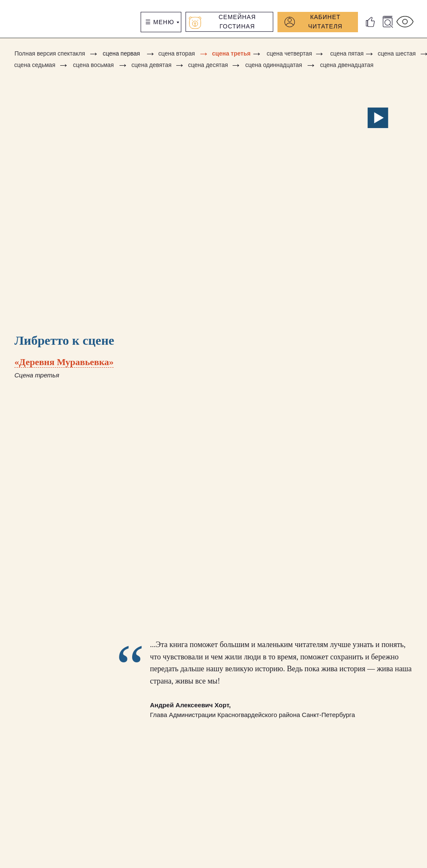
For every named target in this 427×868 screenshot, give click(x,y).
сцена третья (232, 53)
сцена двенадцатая (347, 65)
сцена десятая (208, 65)
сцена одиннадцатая (274, 65)
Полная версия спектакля (50, 53)
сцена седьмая (35, 65)
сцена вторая (177, 53)
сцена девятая (151, 65)
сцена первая (122, 53)
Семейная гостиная (237, 22)
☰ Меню (160, 22)
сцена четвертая (289, 53)
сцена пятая (347, 53)
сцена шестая (397, 53)
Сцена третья (37, 375)
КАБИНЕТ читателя (326, 22)
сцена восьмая (93, 65)
